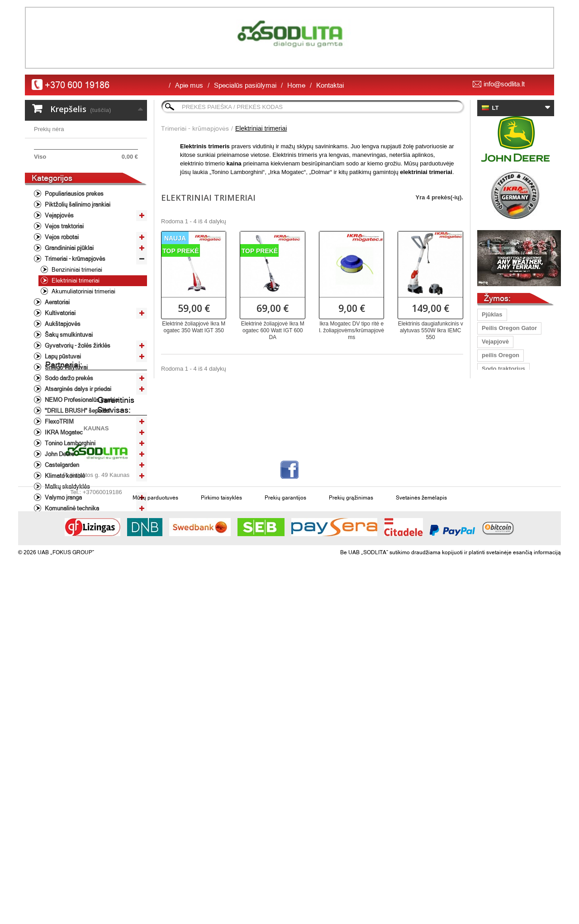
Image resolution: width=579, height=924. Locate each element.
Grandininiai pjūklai (69, 296)
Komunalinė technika (71, 556)
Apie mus (189, 85)
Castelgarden (61, 513)
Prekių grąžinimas (351, 833)
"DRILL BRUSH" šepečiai (77, 459)
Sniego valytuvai (66, 415)
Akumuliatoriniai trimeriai (83, 339)
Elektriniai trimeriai (75, 328)
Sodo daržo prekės (68, 426)
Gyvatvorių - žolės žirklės (77, 394)
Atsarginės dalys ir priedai (77, 437)
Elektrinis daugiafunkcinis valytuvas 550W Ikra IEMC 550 (431, 330)
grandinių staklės (506, 477)
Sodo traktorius (503, 369)
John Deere (59, 502)
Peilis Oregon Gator (509, 328)
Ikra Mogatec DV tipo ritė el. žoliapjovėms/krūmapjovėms (351, 330)
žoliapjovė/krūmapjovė (513, 572)
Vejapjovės (59, 263)
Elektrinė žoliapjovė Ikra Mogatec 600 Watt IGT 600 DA (273, 330)
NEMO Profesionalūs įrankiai (81, 448)
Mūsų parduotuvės (155, 833)
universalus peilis (506, 382)
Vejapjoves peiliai (506, 450)
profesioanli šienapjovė (515, 396)
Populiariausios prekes (74, 242)
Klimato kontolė (64, 524)
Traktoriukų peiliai (507, 423)
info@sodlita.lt (504, 84)
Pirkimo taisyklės (221, 833)
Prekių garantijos (285, 833)
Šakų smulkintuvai (68, 383)
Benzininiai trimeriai (76, 318)
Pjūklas (492, 314)
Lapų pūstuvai (62, 404)
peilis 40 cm (498, 491)
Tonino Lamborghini (69, 491)
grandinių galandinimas (515, 504)
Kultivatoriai (59, 361)
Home (296, 85)
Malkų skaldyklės (67, 535)
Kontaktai (330, 85)
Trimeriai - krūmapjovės (74, 307)
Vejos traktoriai (64, 274)
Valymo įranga (63, 545)
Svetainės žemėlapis (421, 833)
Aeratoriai (57, 350)
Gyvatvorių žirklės (507, 531)
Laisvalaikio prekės (69, 578)
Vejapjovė (495, 342)
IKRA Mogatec (63, 480)
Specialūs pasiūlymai (245, 85)
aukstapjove (499, 518)
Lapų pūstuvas (503, 409)
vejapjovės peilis (505, 436)
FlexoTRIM (59, 469)
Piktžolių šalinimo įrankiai (77, 252)
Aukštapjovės (62, 372)
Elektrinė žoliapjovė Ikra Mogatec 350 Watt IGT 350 (194, 327)
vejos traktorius (504, 559)
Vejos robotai (61, 285)
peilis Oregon (501, 355)
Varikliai (55, 567)
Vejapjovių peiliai (505, 464)
